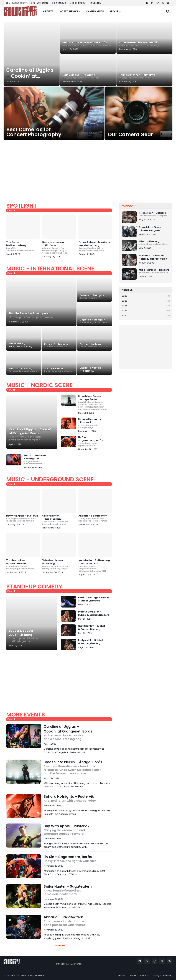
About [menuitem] (114, 11)
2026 (146, 296)
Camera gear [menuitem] (95, 11)
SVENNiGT (96, 3)
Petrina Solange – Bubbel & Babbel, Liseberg (94, 599)
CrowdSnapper (16, 3)
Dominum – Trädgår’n (94, 297)
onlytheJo (59, 3)
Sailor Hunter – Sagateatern (59, 520)
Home (122, 975)
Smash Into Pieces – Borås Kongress (154, 229)
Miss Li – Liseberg (154, 243)
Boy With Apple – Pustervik (23, 518)
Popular (127, 206)
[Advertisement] (88, 168)
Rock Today (78, 3)
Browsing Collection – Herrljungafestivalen (153, 257)
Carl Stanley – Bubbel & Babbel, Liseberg (91, 628)
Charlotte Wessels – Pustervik (94, 369)
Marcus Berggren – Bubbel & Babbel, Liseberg (94, 613)
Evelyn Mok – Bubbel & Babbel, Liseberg (90, 642)
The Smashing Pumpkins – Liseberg (24, 345)
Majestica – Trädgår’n (94, 321)
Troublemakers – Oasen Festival (23, 564)
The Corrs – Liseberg (24, 370)
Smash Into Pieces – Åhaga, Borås (88, 44)
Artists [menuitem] (48, 11)
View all (11, 210)
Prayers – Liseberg (94, 345)
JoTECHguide (39, 3)
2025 (146, 301)
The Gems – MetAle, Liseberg (23, 246)
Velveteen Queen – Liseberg (59, 564)
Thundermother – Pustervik (144, 76)
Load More (59, 946)
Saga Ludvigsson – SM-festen (59, 247)
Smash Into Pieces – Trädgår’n (40, 459)
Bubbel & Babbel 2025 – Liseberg (32, 636)
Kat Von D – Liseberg (59, 345)
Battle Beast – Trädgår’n (88, 76)
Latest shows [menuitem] (68, 11)
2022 (146, 316)
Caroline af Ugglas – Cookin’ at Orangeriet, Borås (32, 73)
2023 (146, 311)
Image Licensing (163, 975)
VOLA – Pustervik (59, 370)
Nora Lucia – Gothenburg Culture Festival (95, 566)
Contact (145, 975)
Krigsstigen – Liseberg (154, 214)
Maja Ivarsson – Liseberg (154, 271)
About (133, 975)
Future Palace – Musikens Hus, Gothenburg (95, 246)
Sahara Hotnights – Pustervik (144, 44)
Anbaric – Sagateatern (95, 518)
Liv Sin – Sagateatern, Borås (95, 441)
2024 (146, 306)
